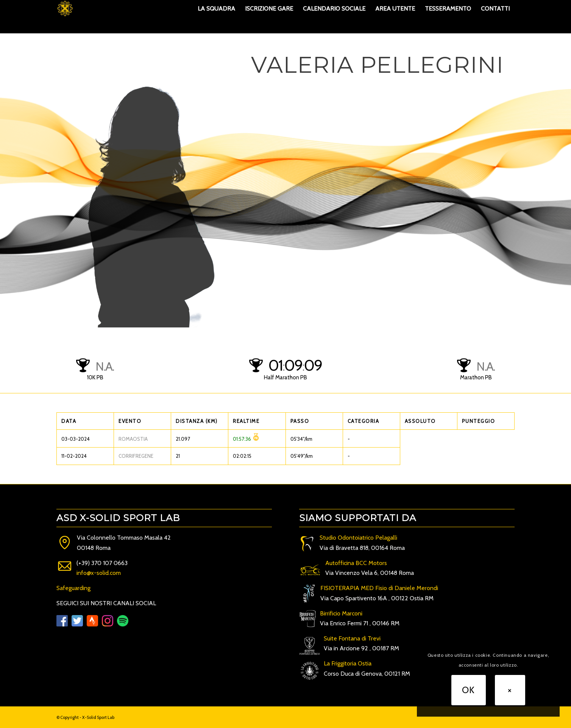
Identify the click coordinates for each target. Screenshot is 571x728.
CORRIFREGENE (136, 456)
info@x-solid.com (99, 573)
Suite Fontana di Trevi (352, 638)
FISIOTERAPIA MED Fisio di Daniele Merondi (379, 588)
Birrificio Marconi (341, 613)
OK (468, 690)
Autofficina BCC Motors (356, 563)
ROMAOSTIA (133, 439)
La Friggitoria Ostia (348, 663)
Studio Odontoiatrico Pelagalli (358, 538)
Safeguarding (73, 588)
